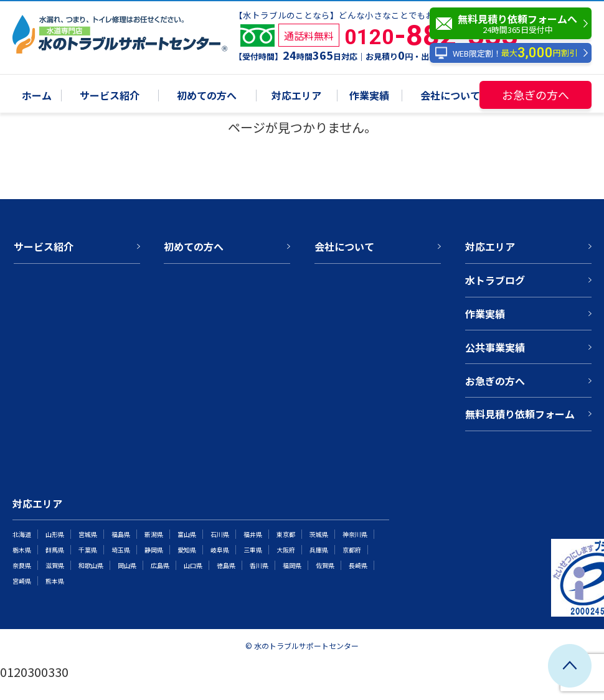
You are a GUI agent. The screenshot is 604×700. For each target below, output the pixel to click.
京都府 (352, 550)
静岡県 (154, 550)
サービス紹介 (110, 96)
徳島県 (226, 565)
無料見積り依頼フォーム (520, 414)
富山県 (187, 534)
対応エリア (296, 96)
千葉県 (88, 550)
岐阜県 (220, 550)
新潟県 (154, 534)
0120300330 (34, 672)
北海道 (22, 534)
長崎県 (358, 565)
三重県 (253, 550)
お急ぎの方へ (536, 95)
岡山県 (127, 565)
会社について (450, 96)
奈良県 (22, 565)
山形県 (55, 534)
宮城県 (88, 534)
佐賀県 (325, 565)
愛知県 (187, 550)
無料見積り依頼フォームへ (514, 24)
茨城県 (319, 534)
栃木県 (22, 550)
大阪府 (286, 550)
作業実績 (369, 96)
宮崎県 (22, 581)
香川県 (259, 565)
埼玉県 (121, 550)
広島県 (160, 565)
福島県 (121, 534)
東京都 (286, 534)
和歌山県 (91, 565)
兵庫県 (319, 550)
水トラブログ (495, 280)
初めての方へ (207, 96)
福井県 (253, 534)
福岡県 (292, 565)
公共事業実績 (495, 347)
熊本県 (55, 581)
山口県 (193, 565)
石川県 (220, 534)
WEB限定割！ (506, 53)
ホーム (37, 96)
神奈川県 (355, 534)
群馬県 (55, 550)
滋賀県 (55, 565)
